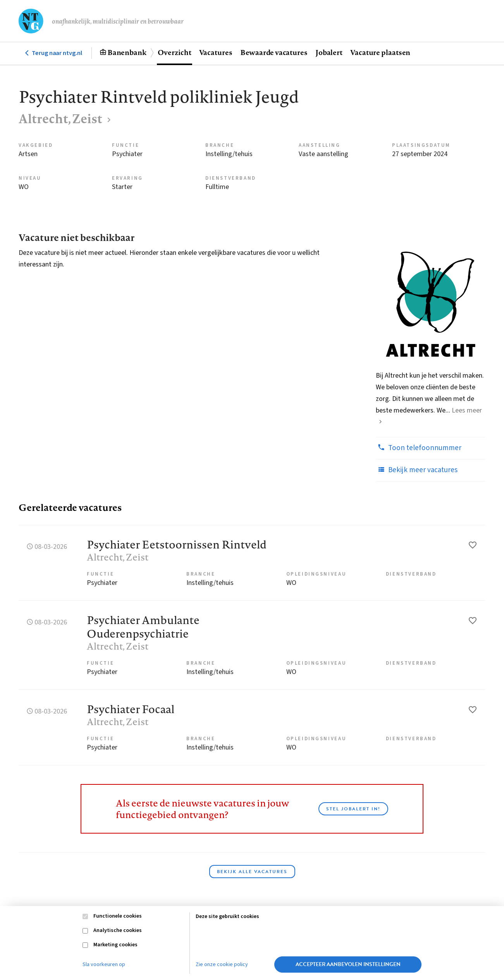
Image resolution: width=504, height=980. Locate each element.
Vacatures (216, 52)
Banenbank (127, 52)
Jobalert (329, 52)
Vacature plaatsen (380, 52)
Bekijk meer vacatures (417, 470)
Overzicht (174, 52)
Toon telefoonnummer (419, 448)
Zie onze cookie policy (222, 965)
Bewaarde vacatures (274, 52)
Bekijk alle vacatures (252, 872)
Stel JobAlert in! (353, 809)
